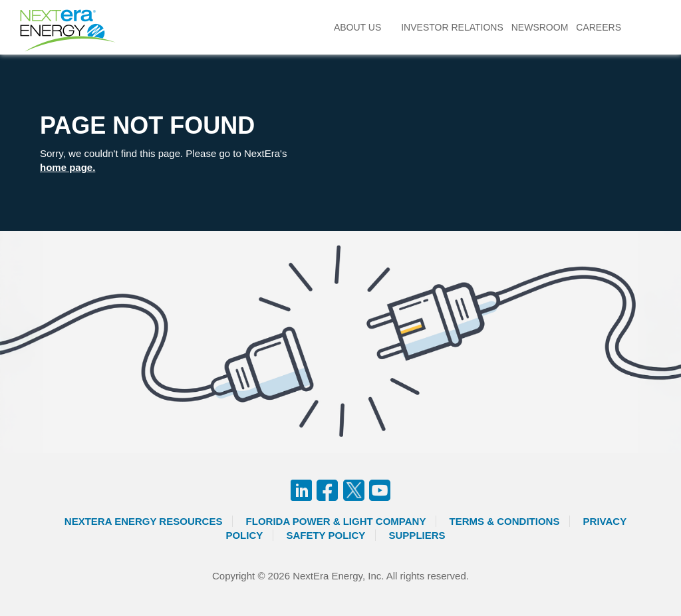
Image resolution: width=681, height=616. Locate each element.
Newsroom (540, 27)
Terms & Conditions (505, 521)
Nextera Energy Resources (144, 521)
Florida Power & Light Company (336, 521)
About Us (357, 27)
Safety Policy (326, 535)
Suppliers (417, 535)
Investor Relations (452, 27)
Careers (599, 27)
